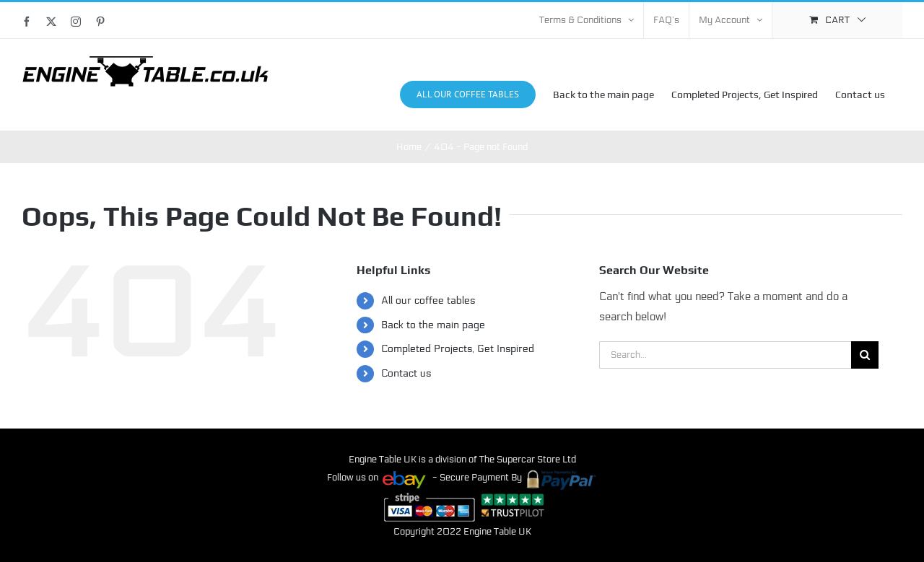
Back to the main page (433, 324)
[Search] (865, 355)
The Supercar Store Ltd (528, 460)
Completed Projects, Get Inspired (458, 349)
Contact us (406, 373)
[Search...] (725, 355)
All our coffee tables (428, 300)
